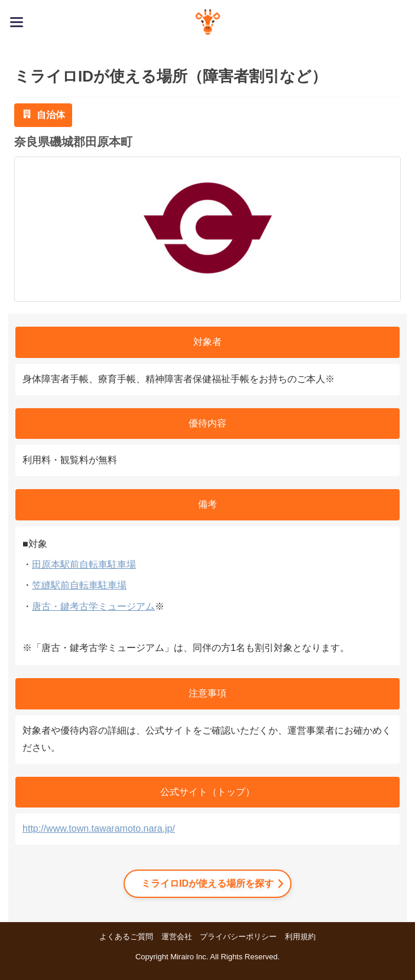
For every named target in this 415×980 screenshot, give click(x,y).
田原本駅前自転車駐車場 (84, 564)
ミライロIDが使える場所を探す (208, 883)
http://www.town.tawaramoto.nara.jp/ (99, 828)
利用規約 (300, 937)
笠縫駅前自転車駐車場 (79, 585)
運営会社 (177, 937)
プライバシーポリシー (238, 937)
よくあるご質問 (126, 937)
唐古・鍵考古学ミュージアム (93, 606)
